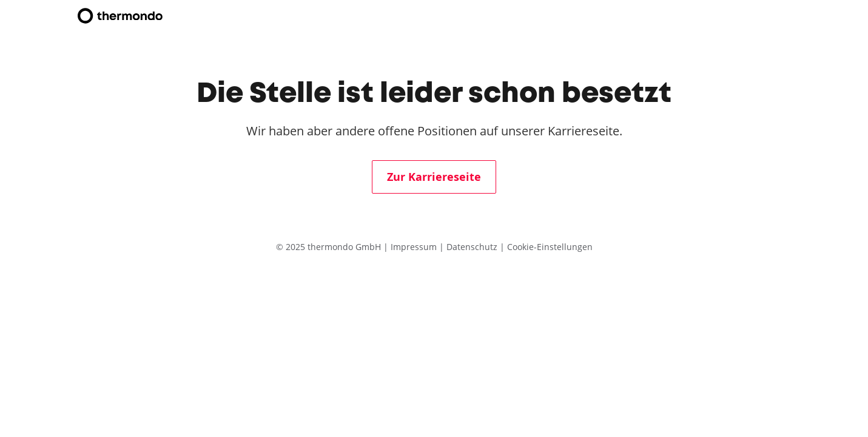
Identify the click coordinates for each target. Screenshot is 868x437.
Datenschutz (473, 247)
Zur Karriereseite (434, 177)
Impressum (415, 247)
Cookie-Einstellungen (550, 247)
